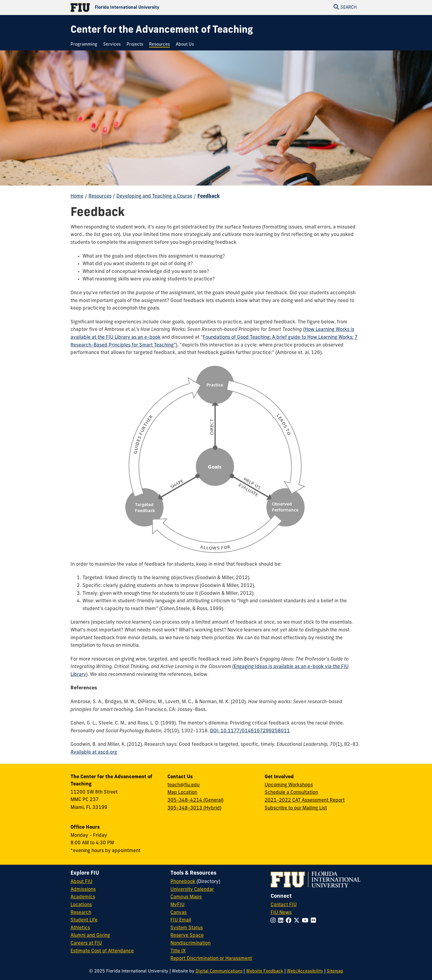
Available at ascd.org (94, 752)
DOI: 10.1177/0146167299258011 (250, 731)
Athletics (80, 928)
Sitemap (335, 971)
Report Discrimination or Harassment (211, 959)
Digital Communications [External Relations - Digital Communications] (219, 971)
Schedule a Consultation (291, 793)
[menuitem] (85, 45)
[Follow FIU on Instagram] (274, 921)
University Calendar (192, 890)
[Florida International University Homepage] (143, 8)
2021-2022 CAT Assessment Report (305, 800)
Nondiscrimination (190, 943)
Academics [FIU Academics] (83, 897)
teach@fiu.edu (183, 785)
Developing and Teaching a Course (154, 196)
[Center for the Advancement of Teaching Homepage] (162, 30)
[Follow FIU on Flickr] (315, 921)
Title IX (178, 951)
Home (77, 196)
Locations (81, 905)
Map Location (182, 793)
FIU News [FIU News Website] (281, 913)
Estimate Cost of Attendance (102, 951)
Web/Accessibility (305, 971)
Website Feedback (265, 971)
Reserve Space (187, 936)
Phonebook (183, 882)
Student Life (84, 920)
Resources (100, 196)
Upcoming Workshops (289, 785)
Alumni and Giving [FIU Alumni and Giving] (90, 936)
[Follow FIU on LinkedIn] (282, 921)
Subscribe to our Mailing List (296, 808)
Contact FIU (284, 905)
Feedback (208, 196)
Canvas (178, 913)
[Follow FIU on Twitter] (298, 921)
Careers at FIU (86, 943)
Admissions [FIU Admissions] (83, 890)
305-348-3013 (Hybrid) (194, 808)
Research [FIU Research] (81, 913)
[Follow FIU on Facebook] (290, 921)
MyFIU (177, 905)
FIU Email (181, 920)
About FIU (81, 882)
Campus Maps (186, 897)
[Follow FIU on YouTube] (306, 921)
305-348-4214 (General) (195, 800)
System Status (187, 928)
